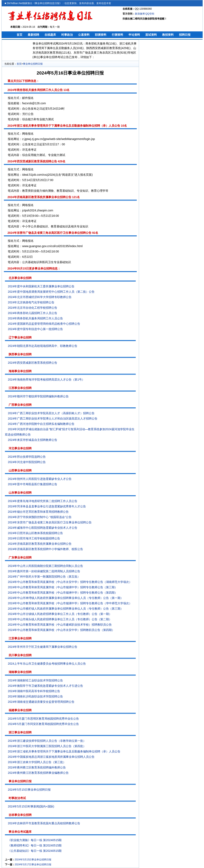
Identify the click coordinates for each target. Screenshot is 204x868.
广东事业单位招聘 (20, 557)
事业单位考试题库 (20, 832)
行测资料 (117, 35)
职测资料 (101, 35)
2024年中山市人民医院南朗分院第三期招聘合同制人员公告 (45, 566)
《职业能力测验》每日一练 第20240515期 (35, 840)
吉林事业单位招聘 (20, 815)
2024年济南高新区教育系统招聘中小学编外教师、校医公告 (45, 549)
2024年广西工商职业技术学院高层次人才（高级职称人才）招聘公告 (51, 413)
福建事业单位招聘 (20, 710)
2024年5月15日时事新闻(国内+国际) (31, 806)
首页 (19, 35)
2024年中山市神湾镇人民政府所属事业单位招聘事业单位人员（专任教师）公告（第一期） (66, 598)
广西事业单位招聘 (20, 405)
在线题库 (50, 35)
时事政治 (67, 35)
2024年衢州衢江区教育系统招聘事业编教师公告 (38, 773)
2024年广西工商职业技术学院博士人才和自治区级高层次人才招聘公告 (53, 419)
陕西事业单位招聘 (20, 354)
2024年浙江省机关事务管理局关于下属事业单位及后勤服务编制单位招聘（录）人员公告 (64, 751)
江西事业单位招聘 (20, 388)
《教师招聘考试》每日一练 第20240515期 (35, 845)
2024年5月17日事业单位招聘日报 (33, 865)
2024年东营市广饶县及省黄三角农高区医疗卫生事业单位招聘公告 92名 (53, 233)
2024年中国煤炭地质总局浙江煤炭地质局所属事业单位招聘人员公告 (51, 757)
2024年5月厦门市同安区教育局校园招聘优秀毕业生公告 (43, 724)
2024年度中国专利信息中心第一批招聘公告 (35, 329)
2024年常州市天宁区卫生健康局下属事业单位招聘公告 (43, 647)
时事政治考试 (17, 798)
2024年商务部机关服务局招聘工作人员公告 (35, 318)
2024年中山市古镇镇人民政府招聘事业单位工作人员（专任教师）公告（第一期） (60, 614)
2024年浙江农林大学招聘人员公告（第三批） (37, 762)
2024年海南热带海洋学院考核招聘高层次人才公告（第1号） (46, 380)
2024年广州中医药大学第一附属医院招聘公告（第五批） (44, 577)
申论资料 (134, 35)
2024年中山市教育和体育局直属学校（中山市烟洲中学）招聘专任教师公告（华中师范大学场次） (70, 603)
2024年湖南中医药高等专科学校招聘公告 (34, 691)
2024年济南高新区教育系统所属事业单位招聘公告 (40, 544)
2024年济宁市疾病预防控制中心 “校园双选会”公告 (40, 517)
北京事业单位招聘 (20, 278)
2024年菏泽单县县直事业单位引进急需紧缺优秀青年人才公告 (47, 506)
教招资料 (168, 35)
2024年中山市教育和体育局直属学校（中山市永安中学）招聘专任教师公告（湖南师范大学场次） (70, 582)
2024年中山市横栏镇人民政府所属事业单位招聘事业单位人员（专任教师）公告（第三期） (66, 609)
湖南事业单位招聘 (20, 672)
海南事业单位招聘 (20, 371)
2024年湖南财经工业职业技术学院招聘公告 (35, 680)
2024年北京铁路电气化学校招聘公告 (31, 302)
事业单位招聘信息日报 (47, 3)
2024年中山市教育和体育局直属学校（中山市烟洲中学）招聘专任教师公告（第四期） (63, 593)
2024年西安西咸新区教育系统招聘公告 (32, 363)
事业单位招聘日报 (33, 64)
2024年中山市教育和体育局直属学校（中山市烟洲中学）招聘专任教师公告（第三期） (63, 587)
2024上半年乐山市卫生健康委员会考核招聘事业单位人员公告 (47, 664)
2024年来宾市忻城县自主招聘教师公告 (32, 440)
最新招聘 (33, 35)
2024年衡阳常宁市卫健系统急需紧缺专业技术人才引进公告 (45, 686)
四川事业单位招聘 (20, 655)
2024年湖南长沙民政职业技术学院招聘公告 (35, 696)
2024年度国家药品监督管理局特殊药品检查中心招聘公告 (44, 324)
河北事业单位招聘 (20, 448)
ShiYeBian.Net (15, 3)
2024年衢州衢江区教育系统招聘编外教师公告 (37, 767)
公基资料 (84, 35)
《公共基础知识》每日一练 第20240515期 (35, 851)
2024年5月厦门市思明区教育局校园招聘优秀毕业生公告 (43, 719)
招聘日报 (185, 35)
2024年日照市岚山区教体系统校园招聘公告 (35, 533)
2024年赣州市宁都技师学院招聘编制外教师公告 (38, 396)
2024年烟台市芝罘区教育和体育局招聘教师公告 (38, 512)
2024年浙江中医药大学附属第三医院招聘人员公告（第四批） (47, 746)
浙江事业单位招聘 (20, 732)
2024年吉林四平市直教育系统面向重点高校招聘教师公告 (44, 823)
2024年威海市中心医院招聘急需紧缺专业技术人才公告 (43, 528)
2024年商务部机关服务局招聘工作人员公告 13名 (39, 90)
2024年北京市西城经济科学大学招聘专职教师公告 (40, 297)
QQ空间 (150, 14)
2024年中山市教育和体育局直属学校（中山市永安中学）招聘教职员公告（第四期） (61, 630)
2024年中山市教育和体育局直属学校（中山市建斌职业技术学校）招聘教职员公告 (60, 625)
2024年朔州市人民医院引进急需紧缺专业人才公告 (40, 479)
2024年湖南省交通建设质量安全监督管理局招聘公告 (41, 702)
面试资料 (151, 35)
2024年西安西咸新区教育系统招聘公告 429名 (36, 161)
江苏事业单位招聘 (20, 638)
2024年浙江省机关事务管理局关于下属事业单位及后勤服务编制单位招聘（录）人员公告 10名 (67, 126)
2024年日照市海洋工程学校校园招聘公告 (34, 538)
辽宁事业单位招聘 (20, 337)
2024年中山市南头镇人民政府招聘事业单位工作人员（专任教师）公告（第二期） (60, 619)
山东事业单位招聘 (20, 493)
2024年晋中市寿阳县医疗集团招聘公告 (32, 484)
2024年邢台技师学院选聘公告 (27, 457)
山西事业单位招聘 (20, 470)
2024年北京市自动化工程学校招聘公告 (32, 308)
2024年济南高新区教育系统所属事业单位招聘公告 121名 (44, 197)
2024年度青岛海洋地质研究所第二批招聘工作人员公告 (43, 501)
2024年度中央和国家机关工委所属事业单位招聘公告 (41, 286)
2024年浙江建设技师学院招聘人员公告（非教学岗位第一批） (47, 741)
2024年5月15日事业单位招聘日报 (29, 790)
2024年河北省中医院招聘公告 (27, 462)
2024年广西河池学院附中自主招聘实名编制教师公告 (41, 424)
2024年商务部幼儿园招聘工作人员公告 (32, 313)
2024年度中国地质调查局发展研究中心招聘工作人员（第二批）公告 (51, 292)
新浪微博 (140, 14)
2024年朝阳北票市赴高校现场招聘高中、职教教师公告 (43, 346)
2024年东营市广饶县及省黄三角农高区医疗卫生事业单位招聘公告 (50, 522)
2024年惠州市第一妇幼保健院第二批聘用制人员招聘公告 (44, 571)
